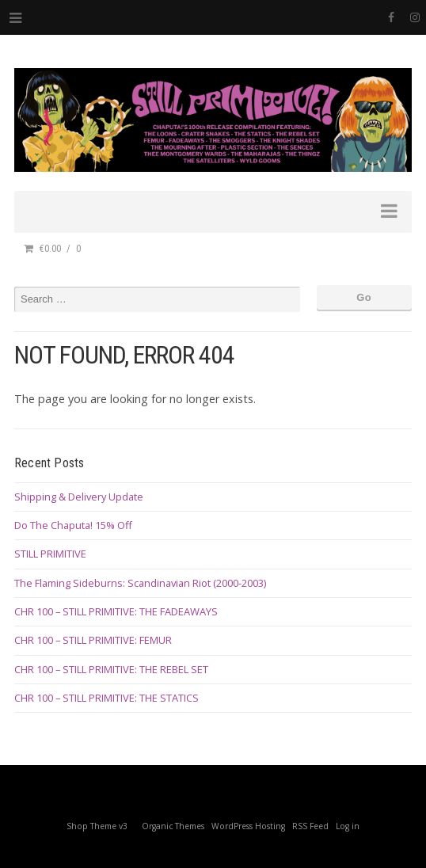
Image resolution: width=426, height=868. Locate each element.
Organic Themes (173, 826)
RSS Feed (310, 826)
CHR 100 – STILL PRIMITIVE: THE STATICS (106, 698)
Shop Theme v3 (97, 826)
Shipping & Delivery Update (79, 497)
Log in (348, 826)
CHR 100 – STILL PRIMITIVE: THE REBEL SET (111, 669)
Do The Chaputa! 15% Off (73, 525)
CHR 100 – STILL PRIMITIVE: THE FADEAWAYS (116, 611)
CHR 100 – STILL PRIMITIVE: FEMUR (93, 640)
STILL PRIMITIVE (50, 554)
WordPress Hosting (248, 826)
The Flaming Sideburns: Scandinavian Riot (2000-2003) (140, 583)
